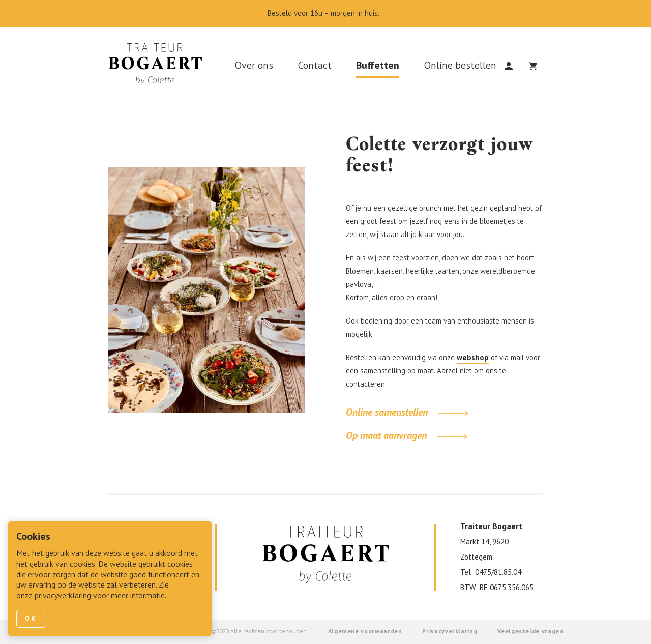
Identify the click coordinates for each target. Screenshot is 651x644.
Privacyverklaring (450, 632)
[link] (159, 67)
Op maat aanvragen (407, 436)
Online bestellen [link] (460, 66)
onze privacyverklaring (54, 596)
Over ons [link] (254, 66)
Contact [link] (315, 66)
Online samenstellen (407, 413)
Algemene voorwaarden (365, 632)
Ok (31, 619)
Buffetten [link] (378, 66)
